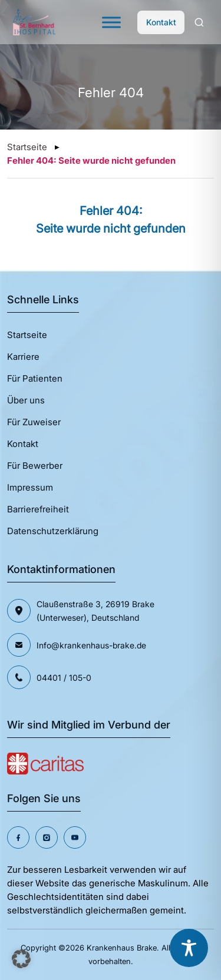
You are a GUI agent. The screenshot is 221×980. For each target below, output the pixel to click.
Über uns (26, 400)
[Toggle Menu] (111, 22)
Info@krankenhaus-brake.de (91, 645)
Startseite (27, 147)
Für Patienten (35, 378)
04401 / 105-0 (64, 678)
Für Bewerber (35, 466)
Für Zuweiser (34, 422)
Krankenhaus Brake (122, 948)
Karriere (23, 357)
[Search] (199, 22)
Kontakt (161, 22)
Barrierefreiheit (38, 509)
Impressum (30, 487)
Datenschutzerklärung (53, 531)
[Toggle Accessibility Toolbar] (189, 948)
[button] (21, 959)
